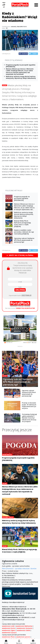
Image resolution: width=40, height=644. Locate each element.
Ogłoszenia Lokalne (10, 564)
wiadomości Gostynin (25, 628)
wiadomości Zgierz (9, 630)
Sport (5, 85)
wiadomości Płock (8, 637)
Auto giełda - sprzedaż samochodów (16, 566)
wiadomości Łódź (8, 626)
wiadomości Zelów (24, 630)
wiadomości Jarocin (23, 637)
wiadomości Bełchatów (24, 626)
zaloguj (20, 290)
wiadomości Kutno (9, 628)
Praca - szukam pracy (10, 571)
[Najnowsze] (19, 641)
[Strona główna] (6, 641)
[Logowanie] (33, 641)
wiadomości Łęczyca (9, 633)
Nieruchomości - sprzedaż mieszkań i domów (19, 569)
